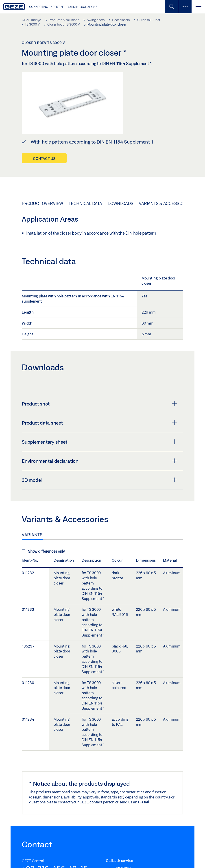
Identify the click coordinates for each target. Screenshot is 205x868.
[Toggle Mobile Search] (171, 7)
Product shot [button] (99, 404)
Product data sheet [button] (99, 423)
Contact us (44, 158)
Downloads (121, 203)
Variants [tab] (32, 535)
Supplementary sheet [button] (99, 442)
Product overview (42, 203)
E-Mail (144, 802)
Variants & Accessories (165, 203)
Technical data (85, 203)
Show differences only (43, 551)
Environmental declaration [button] (99, 461)
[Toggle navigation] (198, 7)
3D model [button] (99, 480)
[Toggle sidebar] (185, 7)
